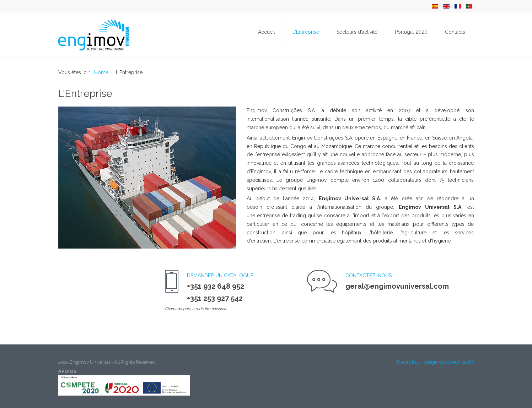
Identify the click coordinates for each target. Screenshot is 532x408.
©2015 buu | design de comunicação (435, 362)
